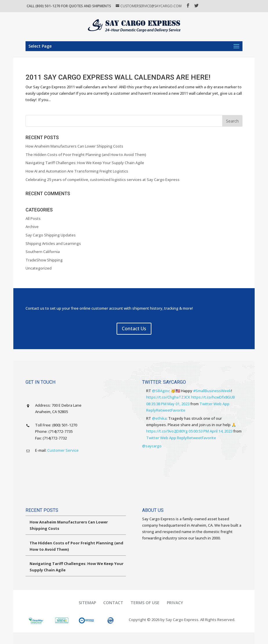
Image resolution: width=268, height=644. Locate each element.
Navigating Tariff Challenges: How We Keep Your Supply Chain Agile (85, 163)
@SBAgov (161, 391)
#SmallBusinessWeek (212, 391)
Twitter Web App (214, 404)
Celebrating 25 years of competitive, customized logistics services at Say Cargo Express (103, 180)
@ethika (159, 418)
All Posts (33, 218)
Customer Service (63, 450)
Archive (32, 227)
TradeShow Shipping (44, 260)
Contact (113, 603)
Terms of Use (145, 603)
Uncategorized (39, 268)
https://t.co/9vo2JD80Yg (167, 431)
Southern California (43, 252)
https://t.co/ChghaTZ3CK (168, 397)
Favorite (178, 410)
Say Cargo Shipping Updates (51, 235)
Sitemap (87, 603)
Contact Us (134, 329)
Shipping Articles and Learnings (53, 243)
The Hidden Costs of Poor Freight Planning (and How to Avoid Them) (86, 155)
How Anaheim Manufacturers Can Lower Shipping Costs (74, 146)
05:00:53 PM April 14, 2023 (210, 431)
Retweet (164, 410)
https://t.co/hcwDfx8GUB (213, 397)
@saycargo (152, 446)
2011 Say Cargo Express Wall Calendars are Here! (118, 77)
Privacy (175, 603)
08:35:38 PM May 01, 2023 (168, 404)
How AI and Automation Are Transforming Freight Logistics (77, 171)
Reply (151, 410)
